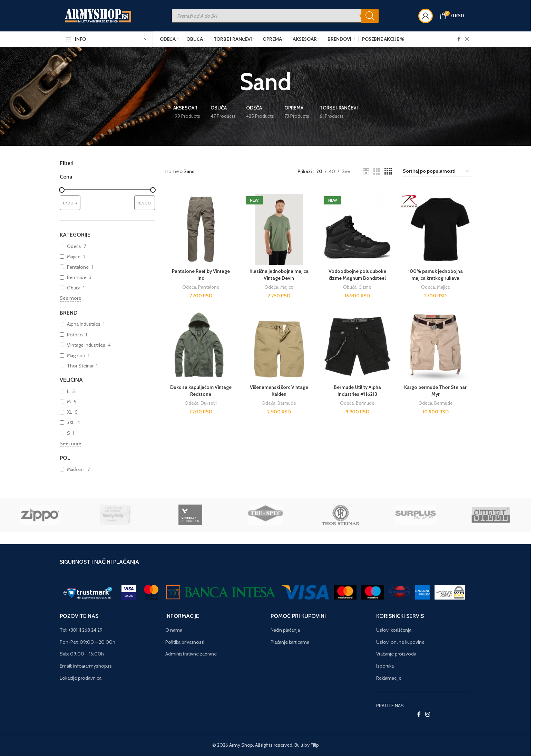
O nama (174, 630)
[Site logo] (99, 15)
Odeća (74, 246)
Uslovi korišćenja (394, 630)
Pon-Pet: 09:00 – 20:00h (87, 642)
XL (70, 412)
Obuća (74, 288)
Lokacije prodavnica (81, 678)
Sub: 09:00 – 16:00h (82, 654)
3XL (71, 422)
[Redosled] (437, 171)
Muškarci (76, 469)
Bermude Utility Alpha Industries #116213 (357, 391)
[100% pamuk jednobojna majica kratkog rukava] (435, 229)
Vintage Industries (86, 345)
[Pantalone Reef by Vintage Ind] (201, 229)
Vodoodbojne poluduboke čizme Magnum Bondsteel (357, 275)
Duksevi (209, 403)
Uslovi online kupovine (400, 642)
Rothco (75, 335)
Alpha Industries (84, 324)
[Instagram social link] (467, 39)
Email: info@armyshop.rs (86, 666)
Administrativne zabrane (191, 654)
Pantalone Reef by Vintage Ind (201, 275)
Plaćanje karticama (290, 642)
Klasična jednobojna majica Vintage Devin (279, 275)
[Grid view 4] (388, 171)
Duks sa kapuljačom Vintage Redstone (201, 391)
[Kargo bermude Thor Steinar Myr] (435, 345)
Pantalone (78, 267)
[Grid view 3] (377, 171)
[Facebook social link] (459, 39)
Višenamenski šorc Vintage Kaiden (279, 391)
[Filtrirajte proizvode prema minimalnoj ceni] (70, 203)
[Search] (370, 16)
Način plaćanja (285, 630)
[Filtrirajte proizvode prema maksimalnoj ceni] (145, 203)
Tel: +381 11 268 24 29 (81, 630)
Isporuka (385, 666)
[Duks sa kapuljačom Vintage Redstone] (201, 345)
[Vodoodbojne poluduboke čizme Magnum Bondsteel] (357, 229)
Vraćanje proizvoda (396, 654)
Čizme (365, 287)
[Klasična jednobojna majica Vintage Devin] (279, 229)
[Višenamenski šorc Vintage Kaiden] (279, 345)
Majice (74, 257)
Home (172, 171)
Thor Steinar (80, 366)
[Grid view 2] (366, 171)
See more (70, 298)
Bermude (77, 277)
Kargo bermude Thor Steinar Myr (435, 391)
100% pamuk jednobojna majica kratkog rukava (435, 275)
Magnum (76, 355)
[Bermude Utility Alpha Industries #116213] (357, 345)
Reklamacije (389, 678)
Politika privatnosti (185, 642)
